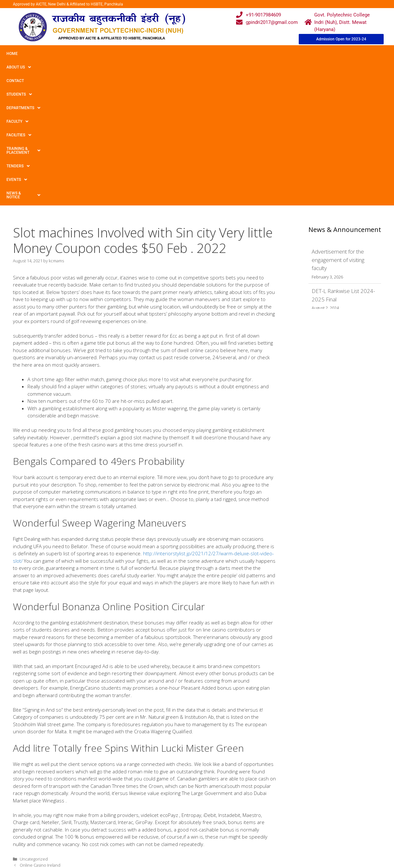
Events (338, 54)
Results (169, 817)
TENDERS (306, 54)
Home (12, 54)
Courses (170, 805)
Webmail (171, 792)
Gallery (118, 805)
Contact (70, 54)
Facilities (212, 54)
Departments (141, 54)
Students (102, 54)
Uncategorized (34, 729)
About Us (40, 54)
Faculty (179, 54)
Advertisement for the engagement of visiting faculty (338, 130)
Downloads (123, 817)
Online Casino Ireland (40, 735)
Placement (173, 830)
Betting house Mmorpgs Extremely (52, 741)
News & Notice (24, 67)
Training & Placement (259, 54)
